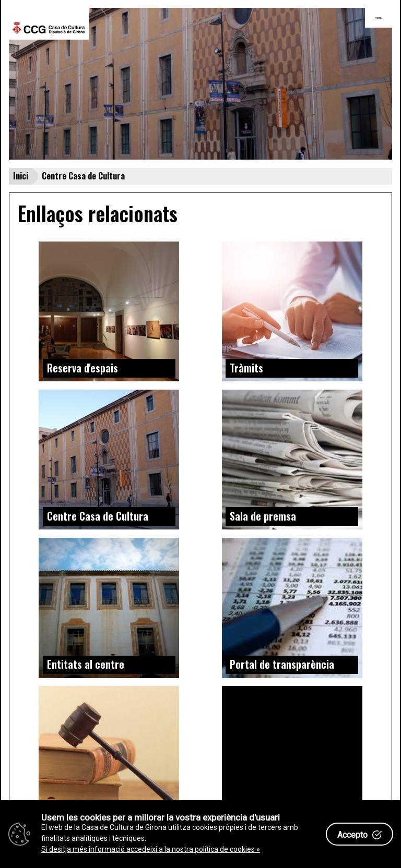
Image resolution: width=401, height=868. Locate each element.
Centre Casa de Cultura (98, 516)
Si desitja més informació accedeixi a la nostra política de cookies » (151, 849)
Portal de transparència (282, 664)
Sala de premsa (263, 516)
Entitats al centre (86, 664)
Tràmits (246, 368)
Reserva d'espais (82, 368)
